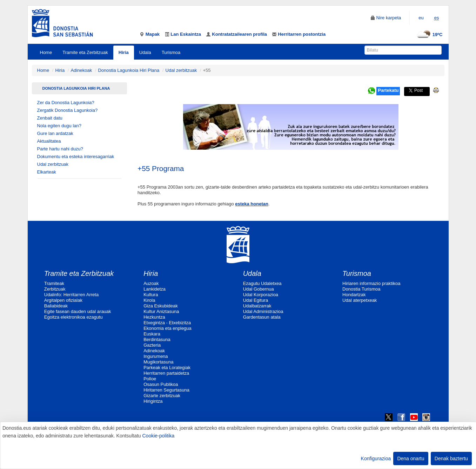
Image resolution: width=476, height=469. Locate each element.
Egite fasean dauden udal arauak (78, 311)
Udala (145, 52)
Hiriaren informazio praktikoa (371, 283)
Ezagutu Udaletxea (262, 283)
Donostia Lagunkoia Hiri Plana (129, 70)
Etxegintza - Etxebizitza (167, 323)
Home (46, 52)
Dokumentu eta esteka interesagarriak (76, 157)
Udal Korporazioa (261, 295)
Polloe (150, 379)
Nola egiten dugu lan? (59, 126)
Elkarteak (47, 172)
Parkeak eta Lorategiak (167, 368)
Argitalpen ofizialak (63, 300)
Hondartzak (354, 295)
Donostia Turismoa (361, 289)
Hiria (124, 52)
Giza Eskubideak (161, 306)
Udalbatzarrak (257, 306)
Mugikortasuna (158, 362)
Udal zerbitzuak (181, 70)
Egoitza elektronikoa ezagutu (73, 317)
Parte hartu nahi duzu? (60, 149)
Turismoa (171, 52)
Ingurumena (156, 356)
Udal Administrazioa (263, 311)
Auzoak (151, 283)
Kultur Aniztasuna (161, 311)
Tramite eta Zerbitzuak (85, 52)
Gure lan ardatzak (55, 133)
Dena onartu (411, 458)
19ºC (429, 35)
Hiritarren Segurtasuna (166, 390)
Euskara (152, 334)
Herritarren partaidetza (166, 373)
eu (421, 18)
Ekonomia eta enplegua (167, 328)
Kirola (149, 300)
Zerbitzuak (55, 289)
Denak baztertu (451, 458)
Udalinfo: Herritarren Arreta (71, 295)
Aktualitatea (49, 141)
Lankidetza (155, 289)
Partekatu (388, 90)
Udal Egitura (256, 300)
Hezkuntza (154, 317)
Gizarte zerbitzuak (162, 396)
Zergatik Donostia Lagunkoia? (68, 110)
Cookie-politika (158, 436)
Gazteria (152, 345)
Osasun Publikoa (161, 384)
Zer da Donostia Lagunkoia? (66, 103)
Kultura (151, 295)
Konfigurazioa (376, 458)
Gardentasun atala (262, 317)
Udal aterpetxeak (360, 300)
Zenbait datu (50, 118)
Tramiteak (54, 283)
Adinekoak (81, 70)
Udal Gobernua (259, 289)
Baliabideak (56, 306)
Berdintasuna (157, 339)
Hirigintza (153, 401)
